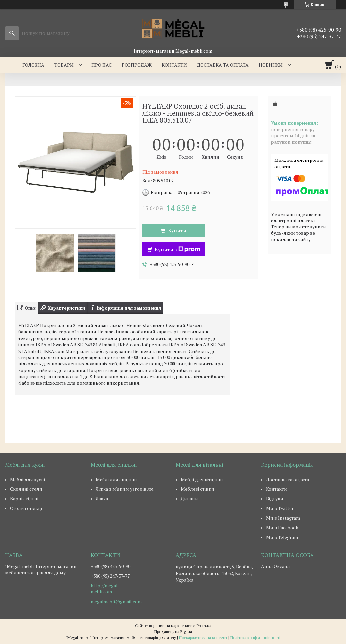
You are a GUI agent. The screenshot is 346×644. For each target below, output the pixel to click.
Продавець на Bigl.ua (173, 632)
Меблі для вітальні (202, 479)
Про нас (102, 65)
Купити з (177, 249)
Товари (64, 65)
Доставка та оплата (223, 65)
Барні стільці (24, 499)
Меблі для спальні (116, 479)
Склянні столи (26, 489)
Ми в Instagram (283, 518)
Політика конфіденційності (255, 638)
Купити (177, 230)
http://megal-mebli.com (105, 589)
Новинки (271, 65)
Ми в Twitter (280, 508)
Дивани (189, 499)
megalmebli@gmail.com (116, 602)
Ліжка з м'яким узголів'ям (125, 489)
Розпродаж (137, 65)
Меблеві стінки (198, 489)
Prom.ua (204, 626)
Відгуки (275, 499)
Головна (33, 65)
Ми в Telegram (282, 537)
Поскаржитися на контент (203, 638)
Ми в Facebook (282, 527)
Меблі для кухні (28, 479)
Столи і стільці (26, 508)
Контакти (174, 65)
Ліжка (102, 499)
